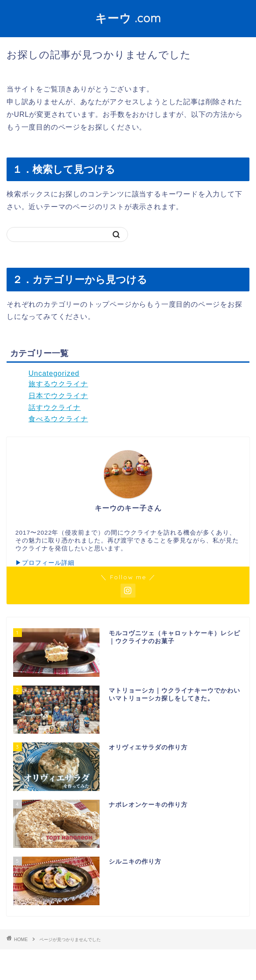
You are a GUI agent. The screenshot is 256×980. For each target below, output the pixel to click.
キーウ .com (128, 18)
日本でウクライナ (58, 396)
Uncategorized (54, 373)
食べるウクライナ (58, 419)
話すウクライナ (55, 408)
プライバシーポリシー (111, 959)
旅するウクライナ (58, 384)
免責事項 (160, 959)
